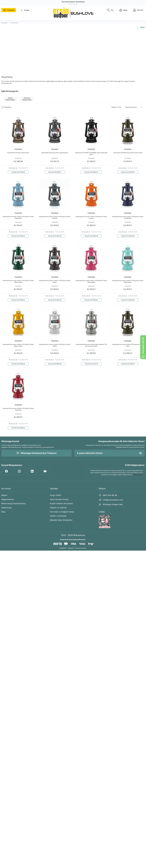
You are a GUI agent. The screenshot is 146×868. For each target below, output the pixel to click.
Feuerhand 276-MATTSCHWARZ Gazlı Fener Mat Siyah (91, 154)
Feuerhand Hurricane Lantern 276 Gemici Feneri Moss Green (18, 281)
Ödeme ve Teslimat (58, 508)
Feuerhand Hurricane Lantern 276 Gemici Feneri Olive (128, 345)
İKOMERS (63, 548)
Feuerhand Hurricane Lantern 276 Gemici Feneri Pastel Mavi (18, 217)
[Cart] (123, 10)
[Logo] (73, 13)
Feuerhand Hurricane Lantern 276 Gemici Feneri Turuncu (91, 217)
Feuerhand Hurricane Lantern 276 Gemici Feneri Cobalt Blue (128, 217)
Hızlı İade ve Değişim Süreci (62, 512)
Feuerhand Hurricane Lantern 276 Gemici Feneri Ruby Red (18, 409)
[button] (70, 4)
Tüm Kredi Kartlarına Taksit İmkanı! (73, 2)
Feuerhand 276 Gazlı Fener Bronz (18, 153)
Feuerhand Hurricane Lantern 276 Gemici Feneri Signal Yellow (18, 345)
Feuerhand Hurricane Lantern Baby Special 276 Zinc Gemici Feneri (91, 345)
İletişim (4, 495)
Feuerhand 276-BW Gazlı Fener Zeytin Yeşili (128, 153)
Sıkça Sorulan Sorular (59, 499)
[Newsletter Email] (109, 453)
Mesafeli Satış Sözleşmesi (61, 520)
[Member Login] (138, 10)
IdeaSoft (71, 548)
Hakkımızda (6, 508)
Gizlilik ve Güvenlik (58, 516)
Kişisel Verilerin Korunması (61, 503)
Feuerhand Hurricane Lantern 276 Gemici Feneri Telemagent (91, 281)
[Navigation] (9, 10)
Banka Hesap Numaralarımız (14, 503)
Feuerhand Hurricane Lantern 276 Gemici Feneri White (55, 345)
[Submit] (140, 453)
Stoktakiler (8, 107)
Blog (3, 512)
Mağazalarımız (8, 499)
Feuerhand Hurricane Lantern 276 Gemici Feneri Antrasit (55, 217)
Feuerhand (14, 23)
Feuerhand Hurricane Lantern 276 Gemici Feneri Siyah (55, 281)
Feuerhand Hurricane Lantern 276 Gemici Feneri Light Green (128, 281)
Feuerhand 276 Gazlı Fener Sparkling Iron (55, 153)
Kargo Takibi (56, 495)
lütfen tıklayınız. (138, 475)
